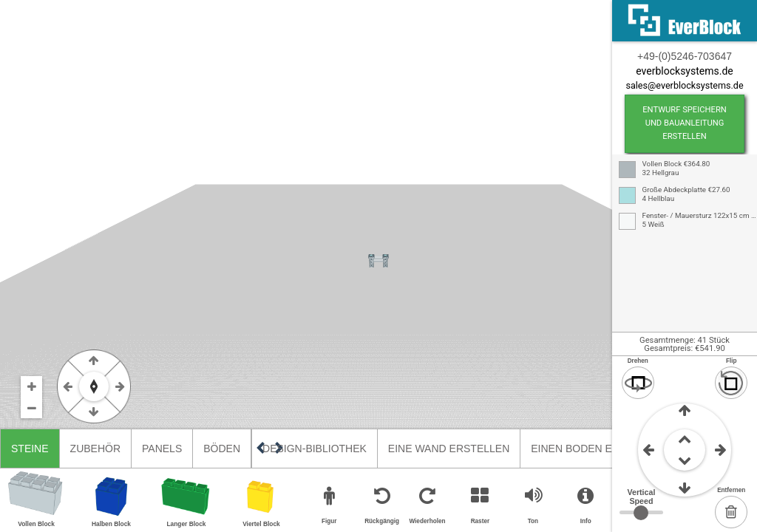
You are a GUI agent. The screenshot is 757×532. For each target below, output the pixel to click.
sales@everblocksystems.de (684, 85)
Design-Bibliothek (315, 449)
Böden (222, 449)
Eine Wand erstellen (449, 449)
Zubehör (95, 449)
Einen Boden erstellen (598, 449)
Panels (162, 449)
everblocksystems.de (684, 71)
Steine (30, 449)
